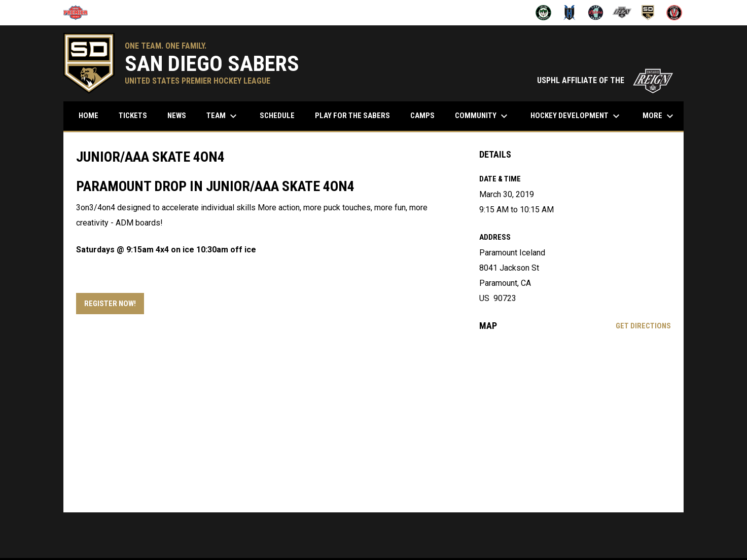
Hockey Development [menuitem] (576, 116)
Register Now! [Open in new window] (110, 304)
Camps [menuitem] (422, 116)
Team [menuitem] (223, 116)
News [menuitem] (177, 116)
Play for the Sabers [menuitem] (352, 116)
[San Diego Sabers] (648, 13)
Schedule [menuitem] (281, 115)
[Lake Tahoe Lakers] (596, 13)
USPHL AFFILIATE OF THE (605, 80)
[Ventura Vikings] (674, 13)
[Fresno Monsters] (543, 13)
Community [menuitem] (483, 116)
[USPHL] (79, 13)
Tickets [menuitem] (133, 116)
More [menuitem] (659, 116)
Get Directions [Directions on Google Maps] (643, 326)
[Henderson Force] (570, 13)
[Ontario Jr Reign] (622, 13)
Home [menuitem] (88, 116)
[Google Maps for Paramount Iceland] (575, 422)
